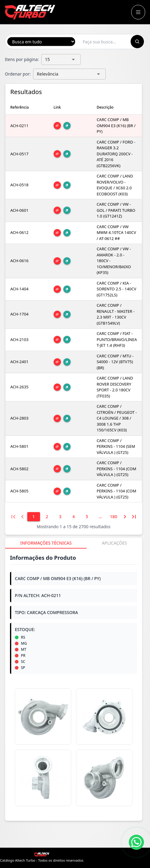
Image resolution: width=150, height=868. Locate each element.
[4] (74, 517)
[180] (114, 517)
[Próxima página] (125, 517)
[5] (87, 517)
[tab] (46, 543)
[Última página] (134, 517)
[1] (34, 517)
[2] (47, 517)
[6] (100, 517)
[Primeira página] (13, 517)
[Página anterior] (22, 517)
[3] (60, 517)
